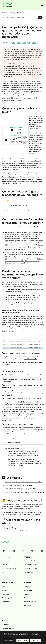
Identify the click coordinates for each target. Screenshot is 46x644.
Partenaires (5, 594)
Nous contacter (29, 590)
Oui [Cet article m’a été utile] (7, 528)
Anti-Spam (5, 621)
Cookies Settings (8, 640)
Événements (6, 590)
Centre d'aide (28, 587)
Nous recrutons (7, 561)
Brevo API (27, 594)
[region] (23, 637)
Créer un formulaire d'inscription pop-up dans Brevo (21, 489)
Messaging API (28, 572)
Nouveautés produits (30, 602)
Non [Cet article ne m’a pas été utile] (15, 528)
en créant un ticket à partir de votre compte (15, 507)
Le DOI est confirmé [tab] (10, 439)
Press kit (5, 565)
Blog (3, 587)
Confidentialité (6, 625)
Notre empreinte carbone (9, 568)
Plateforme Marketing (30, 561)
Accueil (4, 13)
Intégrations (27, 605)
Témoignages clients (8, 598)
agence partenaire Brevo (35, 514)
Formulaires (21, 13)
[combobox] (23, 17)
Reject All (36, 640)
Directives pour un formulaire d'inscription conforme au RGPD (24, 482)
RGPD (4, 572)
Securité (5, 576)
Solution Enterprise (30, 576)
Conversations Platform (31, 565)
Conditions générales (8, 628)
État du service (28, 598)
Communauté (6, 602)
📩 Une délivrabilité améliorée (17, 205)
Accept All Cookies (23, 640)
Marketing (12, 13)
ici (32, 509)
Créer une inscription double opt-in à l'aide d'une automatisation (24, 492)
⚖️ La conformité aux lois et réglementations (22, 210)
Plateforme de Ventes (30, 568)
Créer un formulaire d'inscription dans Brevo (18, 485)
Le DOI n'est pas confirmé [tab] (12, 443)
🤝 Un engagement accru (16, 201)
